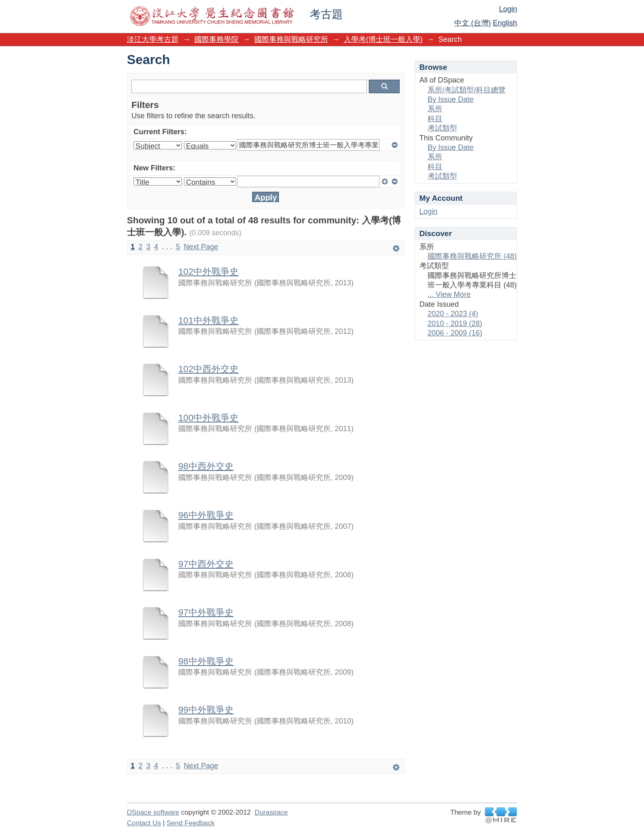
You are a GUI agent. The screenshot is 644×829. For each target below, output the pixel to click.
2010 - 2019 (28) (455, 324)
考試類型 (442, 128)
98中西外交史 (206, 466)
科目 (435, 119)
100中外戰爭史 (208, 418)
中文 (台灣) (473, 23)
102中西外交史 (208, 369)
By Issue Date (451, 99)
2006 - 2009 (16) (455, 333)
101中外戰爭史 (208, 320)
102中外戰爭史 (208, 272)
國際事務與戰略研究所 (291, 39)
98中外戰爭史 (206, 661)
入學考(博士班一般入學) (383, 39)
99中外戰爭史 (206, 710)
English (505, 23)
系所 (435, 109)
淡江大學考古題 (153, 39)
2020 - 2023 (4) (453, 314)
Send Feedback (190, 823)
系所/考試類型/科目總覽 (467, 90)
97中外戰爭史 (206, 612)
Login (508, 9)
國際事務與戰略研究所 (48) (472, 256)
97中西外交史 (206, 564)
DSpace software (153, 812)
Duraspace (271, 812)
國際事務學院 (216, 39)
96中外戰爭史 (206, 515)
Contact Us (144, 823)
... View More (449, 294)
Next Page (201, 247)
